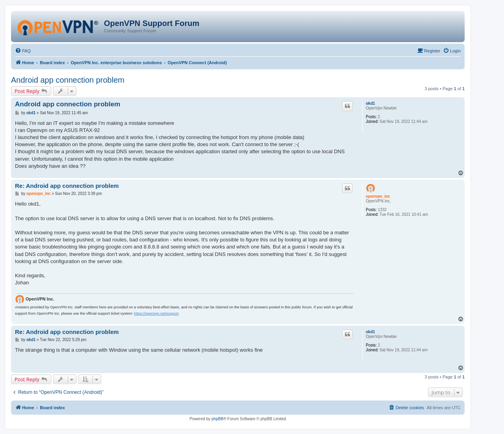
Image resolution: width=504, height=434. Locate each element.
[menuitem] (23, 51)
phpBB (217, 419)
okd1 (370, 103)
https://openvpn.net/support (157, 313)
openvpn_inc (378, 196)
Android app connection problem (68, 80)
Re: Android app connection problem (67, 186)
